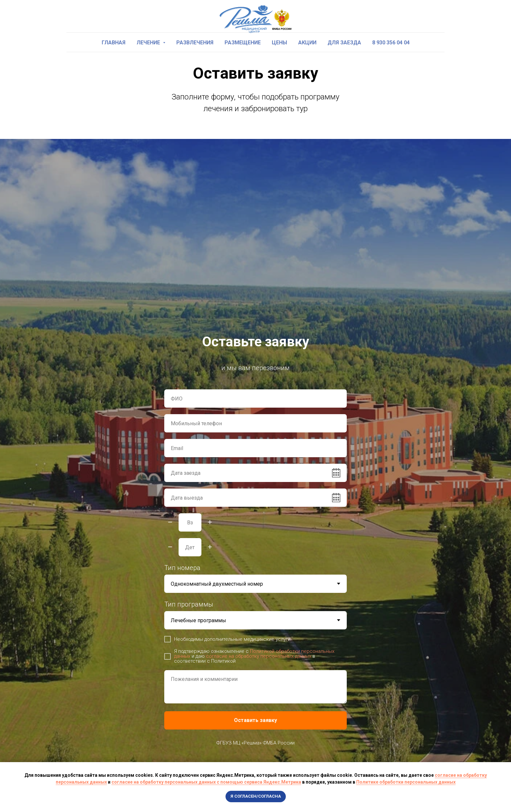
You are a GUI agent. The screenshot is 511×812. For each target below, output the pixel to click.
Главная (114, 43)
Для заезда (344, 43)
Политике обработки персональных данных (406, 782)
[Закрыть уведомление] (506, 767)
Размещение (243, 43)
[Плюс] (210, 523)
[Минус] (170, 523)
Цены (279, 43)
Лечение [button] (149, 43)
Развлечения (195, 43)
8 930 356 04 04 (391, 43)
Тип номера (182, 568)
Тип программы (189, 604)
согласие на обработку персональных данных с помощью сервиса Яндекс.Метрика (206, 782)
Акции (307, 43)
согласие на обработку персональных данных (259, 656)
